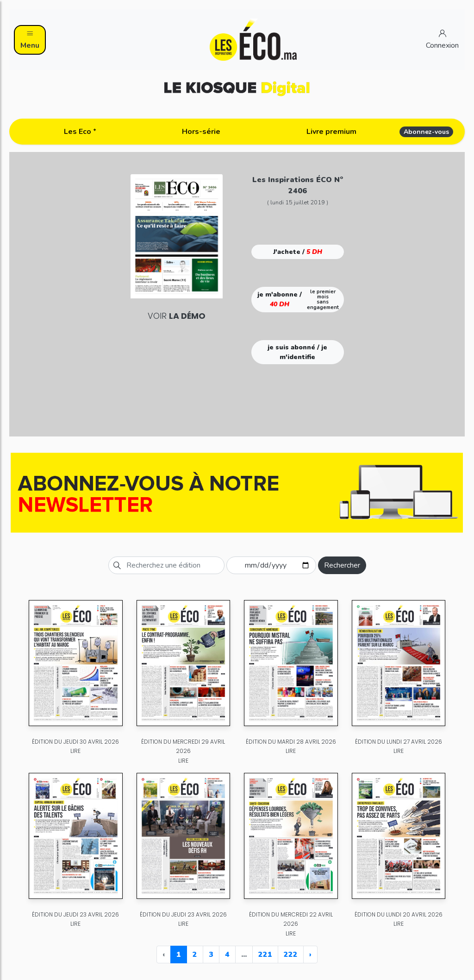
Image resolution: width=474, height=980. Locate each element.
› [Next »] (310, 955)
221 (265, 955)
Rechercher (342, 565)
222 (291, 955)
